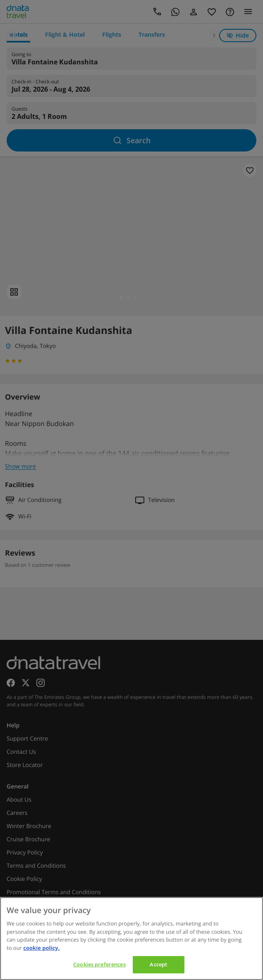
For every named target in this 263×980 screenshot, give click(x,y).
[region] (131, 939)
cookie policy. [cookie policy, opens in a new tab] (41, 948)
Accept (158, 964)
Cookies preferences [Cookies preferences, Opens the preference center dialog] (99, 964)
